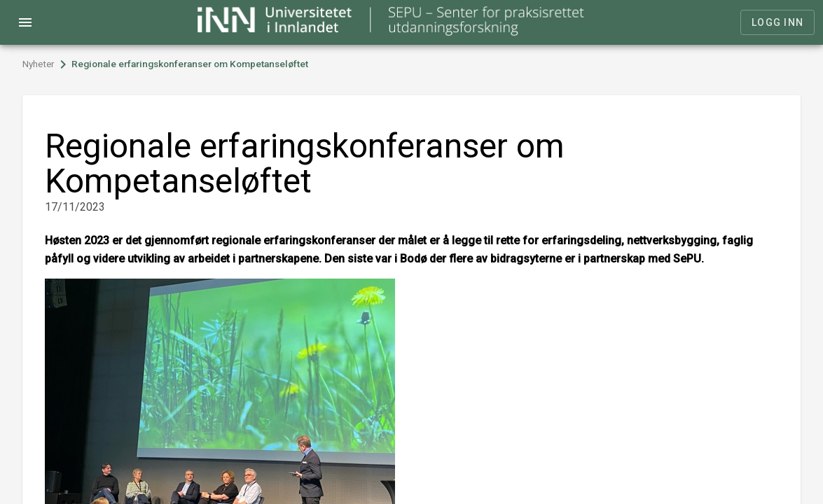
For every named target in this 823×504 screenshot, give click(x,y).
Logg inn (777, 22)
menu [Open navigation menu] (25, 22)
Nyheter (39, 64)
